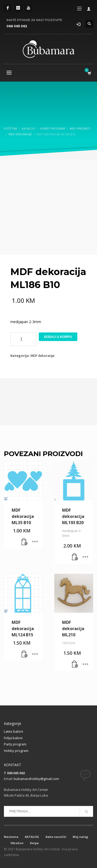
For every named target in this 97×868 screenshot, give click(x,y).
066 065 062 (17, 26)
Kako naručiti (56, 837)
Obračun (17, 843)
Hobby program (16, 751)
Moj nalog (80, 837)
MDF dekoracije (43, 356)
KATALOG (32, 837)
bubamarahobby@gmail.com (36, 779)
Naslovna (11, 837)
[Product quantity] (23, 339)
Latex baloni (13, 731)
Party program (15, 744)
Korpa (34, 843)
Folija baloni (13, 738)
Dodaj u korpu (58, 337)
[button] (25, 542)
